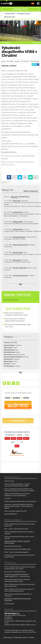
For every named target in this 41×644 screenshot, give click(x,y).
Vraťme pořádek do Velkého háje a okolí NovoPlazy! (20, 501)
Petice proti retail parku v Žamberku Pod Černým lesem (16, 314)
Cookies (31, 637)
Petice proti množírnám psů (13, 546)
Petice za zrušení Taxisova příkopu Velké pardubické (15, 320)
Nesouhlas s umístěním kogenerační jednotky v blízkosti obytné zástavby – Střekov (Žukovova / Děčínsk (19, 506)
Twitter (35, 65)
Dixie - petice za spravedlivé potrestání (16, 529)
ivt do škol (7, 498)
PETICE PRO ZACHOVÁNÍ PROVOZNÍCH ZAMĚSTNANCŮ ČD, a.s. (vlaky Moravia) (17, 575)
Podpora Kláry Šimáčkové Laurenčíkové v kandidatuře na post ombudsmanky (17, 494)
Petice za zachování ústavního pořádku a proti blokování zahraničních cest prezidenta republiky (19, 490)
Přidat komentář (31, 191)
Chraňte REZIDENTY (11, 514)
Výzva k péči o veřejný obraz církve (15, 572)
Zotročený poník (9, 604)
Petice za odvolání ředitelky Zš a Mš (15, 511)
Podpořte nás (18, 421)
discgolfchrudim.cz (9, 152)
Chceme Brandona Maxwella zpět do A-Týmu (18, 325)
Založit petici (11, 17)
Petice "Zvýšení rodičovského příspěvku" (17, 552)
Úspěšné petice (25, 14)
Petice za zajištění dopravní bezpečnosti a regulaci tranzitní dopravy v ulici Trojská (20, 568)
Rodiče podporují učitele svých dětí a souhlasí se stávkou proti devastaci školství (19, 590)
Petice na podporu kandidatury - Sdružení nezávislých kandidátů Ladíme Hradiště (17, 485)
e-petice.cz (7, 4)
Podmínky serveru (20, 637)
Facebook (38, 65)
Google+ (13, 383)
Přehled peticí (10, 14)
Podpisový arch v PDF (11, 342)
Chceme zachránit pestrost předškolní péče (18, 549)
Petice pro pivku (9, 481)
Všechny (14, 197)
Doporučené (24, 197)
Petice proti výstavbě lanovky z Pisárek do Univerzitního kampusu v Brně (17, 580)
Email (33, 65)
